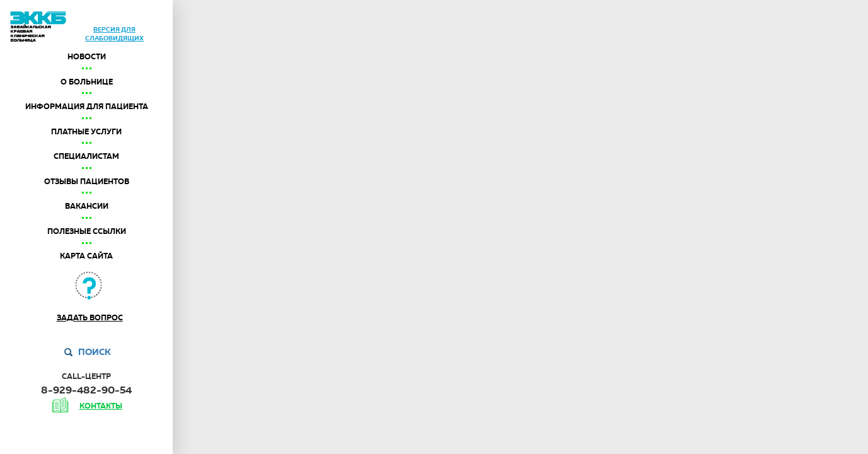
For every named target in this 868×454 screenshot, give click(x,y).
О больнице (87, 82)
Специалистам (86, 156)
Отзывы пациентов (87, 182)
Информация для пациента (87, 107)
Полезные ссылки (87, 231)
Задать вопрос (90, 318)
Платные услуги (86, 132)
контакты (101, 406)
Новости (87, 57)
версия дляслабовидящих (114, 34)
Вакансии (87, 206)
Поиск (95, 352)
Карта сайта (86, 256)
